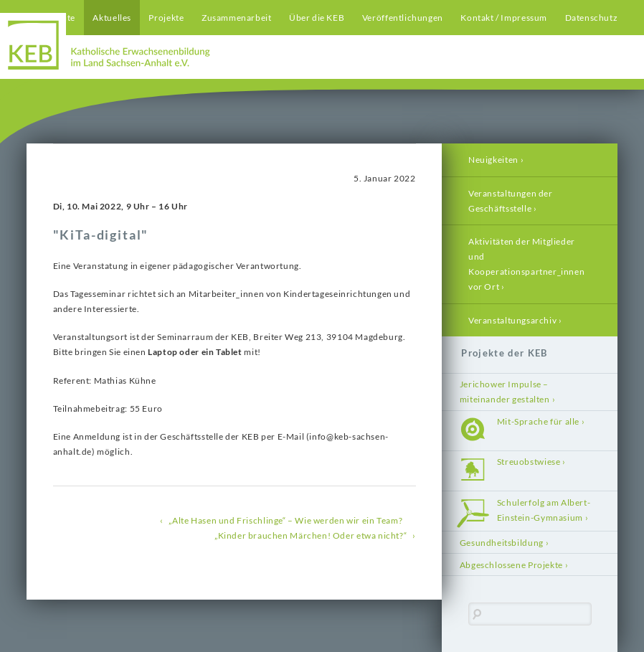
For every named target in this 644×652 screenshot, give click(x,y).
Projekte (166, 18)
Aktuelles (112, 18)
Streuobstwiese (529, 462)
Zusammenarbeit (237, 18)
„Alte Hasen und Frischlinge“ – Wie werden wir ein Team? (285, 520)
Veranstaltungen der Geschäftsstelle (511, 201)
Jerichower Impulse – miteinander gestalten (505, 392)
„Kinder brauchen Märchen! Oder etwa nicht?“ (311, 535)
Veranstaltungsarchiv (512, 320)
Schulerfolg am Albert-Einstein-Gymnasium (544, 510)
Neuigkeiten (493, 160)
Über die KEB (317, 18)
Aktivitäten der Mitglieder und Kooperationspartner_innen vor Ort (526, 264)
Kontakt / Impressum (504, 18)
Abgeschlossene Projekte (511, 565)
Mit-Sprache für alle (538, 421)
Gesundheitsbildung (502, 543)
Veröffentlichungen (403, 18)
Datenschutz (592, 18)
